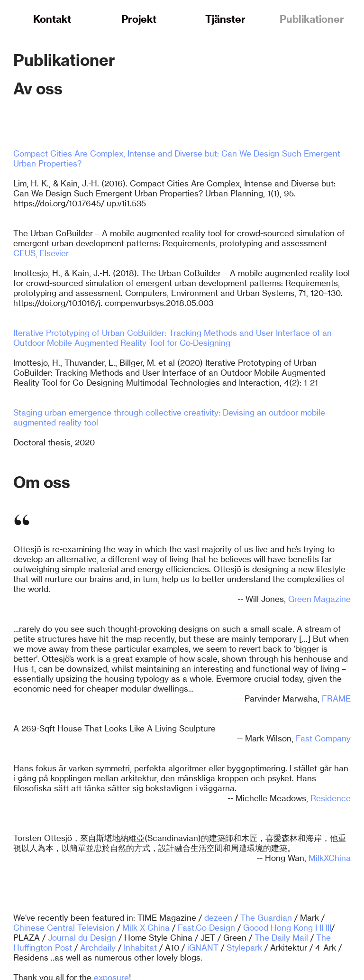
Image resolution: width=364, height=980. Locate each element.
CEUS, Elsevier (41, 253)
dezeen (218, 918)
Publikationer (312, 19)
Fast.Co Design (206, 928)
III (328, 928)
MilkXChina (330, 858)
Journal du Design (82, 938)
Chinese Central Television (64, 928)
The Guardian (266, 918)
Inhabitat (140, 948)
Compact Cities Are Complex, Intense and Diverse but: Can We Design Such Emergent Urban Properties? (177, 158)
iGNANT (203, 948)
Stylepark (244, 948)
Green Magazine (319, 599)
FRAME (336, 698)
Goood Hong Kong (278, 928)
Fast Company (323, 738)
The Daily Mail (281, 938)
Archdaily (98, 948)
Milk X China (146, 928)
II (321, 928)
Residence (331, 798)
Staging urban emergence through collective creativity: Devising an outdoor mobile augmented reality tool (169, 417)
